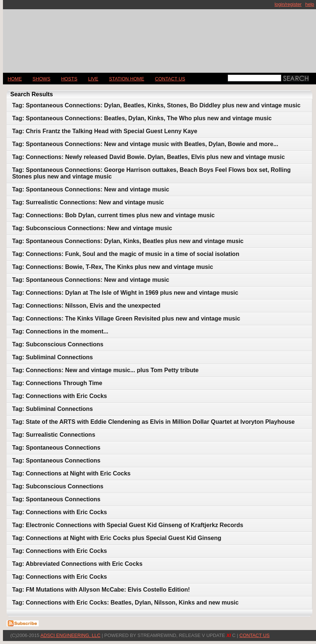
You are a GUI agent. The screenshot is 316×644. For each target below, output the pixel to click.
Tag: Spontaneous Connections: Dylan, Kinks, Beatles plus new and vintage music (128, 241)
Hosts (69, 79)
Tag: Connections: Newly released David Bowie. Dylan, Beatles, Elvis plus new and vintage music (148, 157)
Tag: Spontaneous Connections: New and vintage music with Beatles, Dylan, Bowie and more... (145, 144)
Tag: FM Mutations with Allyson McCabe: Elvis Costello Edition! (101, 590)
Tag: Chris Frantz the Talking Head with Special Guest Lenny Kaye (105, 131)
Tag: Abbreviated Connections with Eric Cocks (77, 564)
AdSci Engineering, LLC (71, 635)
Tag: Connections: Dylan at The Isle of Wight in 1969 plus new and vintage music (125, 293)
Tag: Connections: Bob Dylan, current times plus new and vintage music (113, 215)
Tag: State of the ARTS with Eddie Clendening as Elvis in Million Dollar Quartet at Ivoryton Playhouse (153, 422)
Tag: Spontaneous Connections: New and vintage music (91, 189)
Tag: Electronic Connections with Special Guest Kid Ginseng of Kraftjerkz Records (128, 525)
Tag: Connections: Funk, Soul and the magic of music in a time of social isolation (126, 254)
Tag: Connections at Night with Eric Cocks (71, 473)
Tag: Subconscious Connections (58, 344)
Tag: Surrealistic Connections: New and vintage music (88, 202)
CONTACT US (170, 79)
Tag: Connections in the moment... (60, 331)
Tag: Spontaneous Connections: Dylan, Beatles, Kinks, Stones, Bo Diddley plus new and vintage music (156, 105)
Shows (41, 79)
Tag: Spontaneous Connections (56, 448)
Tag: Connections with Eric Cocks (60, 396)
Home (15, 79)
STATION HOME (127, 79)
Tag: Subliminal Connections (52, 357)
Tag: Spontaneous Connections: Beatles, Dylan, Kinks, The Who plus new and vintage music (142, 118)
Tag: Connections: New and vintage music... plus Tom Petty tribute (105, 370)
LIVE (93, 79)
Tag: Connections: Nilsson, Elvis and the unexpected (86, 306)
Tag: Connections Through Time (57, 383)
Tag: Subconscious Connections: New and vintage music (92, 228)
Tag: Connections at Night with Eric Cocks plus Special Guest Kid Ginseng (117, 538)
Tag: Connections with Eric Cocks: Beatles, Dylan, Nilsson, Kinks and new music (125, 603)
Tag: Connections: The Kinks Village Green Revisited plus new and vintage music (126, 318)
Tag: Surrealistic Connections (54, 435)
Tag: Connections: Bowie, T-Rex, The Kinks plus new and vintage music (113, 267)
